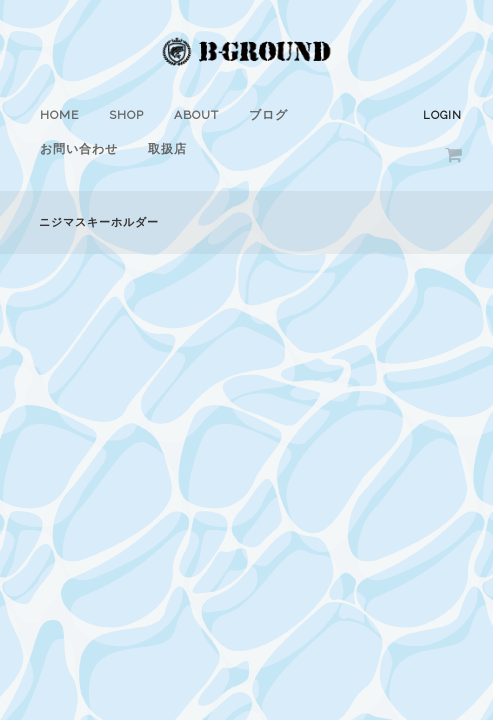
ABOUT (196, 115)
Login (442, 115)
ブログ (268, 115)
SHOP (126, 115)
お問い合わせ (79, 149)
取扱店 (167, 149)
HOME (59, 115)
